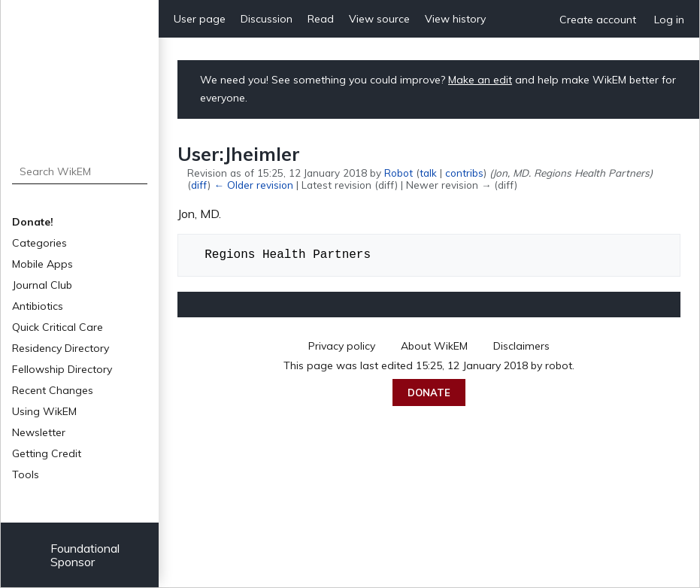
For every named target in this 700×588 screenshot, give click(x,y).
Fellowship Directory (62, 369)
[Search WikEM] (80, 171)
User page (200, 19)
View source (379, 19)
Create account (598, 20)
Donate (429, 393)
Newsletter (39, 432)
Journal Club (42, 285)
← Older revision (253, 185)
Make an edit (480, 80)
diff (199, 185)
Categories (39, 243)
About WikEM (434, 346)
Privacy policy (342, 346)
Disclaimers (521, 346)
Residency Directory (61, 348)
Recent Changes (53, 390)
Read (321, 19)
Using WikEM (44, 411)
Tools (26, 474)
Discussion (267, 19)
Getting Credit (47, 453)
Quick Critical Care (58, 327)
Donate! (33, 222)
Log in (669, 20)
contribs (464, 173)
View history (455, 19)
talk (428, 173)
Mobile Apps (42, 264)
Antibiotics (38, 306)
